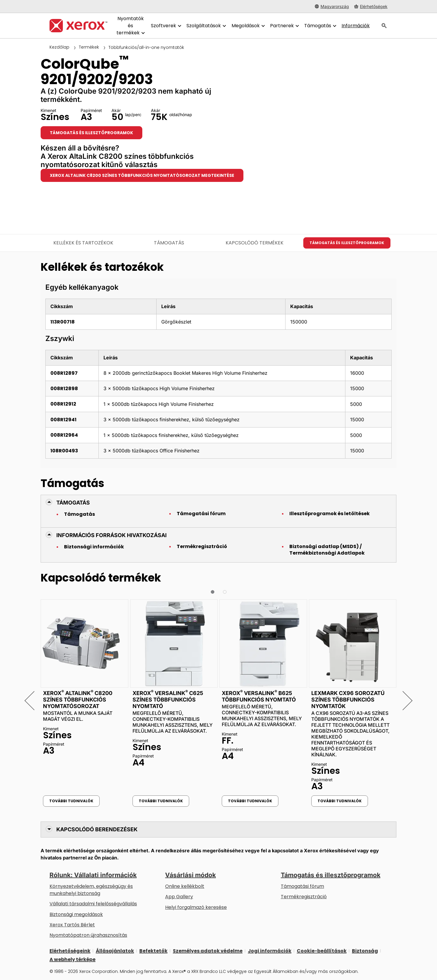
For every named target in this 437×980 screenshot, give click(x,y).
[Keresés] (384, 26)
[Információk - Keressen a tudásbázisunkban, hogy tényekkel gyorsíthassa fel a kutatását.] (356, 26)
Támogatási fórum (201, 514)
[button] (34, 700)
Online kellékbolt (185, 886)
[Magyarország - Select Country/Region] (332, 6)
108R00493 (64, 451)
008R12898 (64, 389)
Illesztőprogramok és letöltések (330, 514)
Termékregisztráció (202, 547)
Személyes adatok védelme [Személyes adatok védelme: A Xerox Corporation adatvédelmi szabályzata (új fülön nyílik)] (208, 951)
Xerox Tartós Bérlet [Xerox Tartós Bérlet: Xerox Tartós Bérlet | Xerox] (72, 925)
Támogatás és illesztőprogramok (331, 875)
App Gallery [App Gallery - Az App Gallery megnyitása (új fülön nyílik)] (179, 897)
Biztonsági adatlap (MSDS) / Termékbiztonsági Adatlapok (327, 550)
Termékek (89, 47)
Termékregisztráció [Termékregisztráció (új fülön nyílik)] (304, 897)
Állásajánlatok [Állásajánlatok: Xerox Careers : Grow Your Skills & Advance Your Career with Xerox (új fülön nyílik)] (115, 951)
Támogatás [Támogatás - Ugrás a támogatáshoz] (169, 243)
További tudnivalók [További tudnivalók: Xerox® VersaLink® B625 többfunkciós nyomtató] (250, 801)
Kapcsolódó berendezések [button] (97, 829)
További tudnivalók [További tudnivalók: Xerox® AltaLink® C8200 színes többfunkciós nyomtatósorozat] (71, 801)
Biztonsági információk (94, 547)
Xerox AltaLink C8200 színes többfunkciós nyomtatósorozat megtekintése (142, 175)
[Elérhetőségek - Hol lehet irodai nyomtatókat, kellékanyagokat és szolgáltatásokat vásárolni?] (371, 6)
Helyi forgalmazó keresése (196, 907)
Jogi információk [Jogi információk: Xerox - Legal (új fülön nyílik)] (270, 951)
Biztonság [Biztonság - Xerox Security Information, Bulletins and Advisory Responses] (365, 951)
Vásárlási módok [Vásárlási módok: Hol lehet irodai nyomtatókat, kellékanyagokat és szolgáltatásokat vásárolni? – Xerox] (190, 875)
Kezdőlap (59, 47)
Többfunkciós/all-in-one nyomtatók (146, 48)
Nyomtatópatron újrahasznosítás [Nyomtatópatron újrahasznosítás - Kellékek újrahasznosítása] (88, 935)
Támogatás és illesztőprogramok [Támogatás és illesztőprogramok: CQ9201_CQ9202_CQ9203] (91, 133)
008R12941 (63, 420)
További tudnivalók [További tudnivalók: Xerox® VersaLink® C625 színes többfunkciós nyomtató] (161, 801)
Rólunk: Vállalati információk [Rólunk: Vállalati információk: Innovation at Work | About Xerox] (93, 875)
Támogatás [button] (73, 503)
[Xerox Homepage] (78, 26)
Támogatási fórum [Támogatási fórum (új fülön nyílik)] (302, 886)
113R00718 (63, 322)
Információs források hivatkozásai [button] (111, 535)
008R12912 (63, 404)
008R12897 (64, 373)
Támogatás (79, 514)
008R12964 (64, 435)
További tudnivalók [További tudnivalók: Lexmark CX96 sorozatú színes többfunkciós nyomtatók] (340, 801)
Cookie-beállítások (322, 951)
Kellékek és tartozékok (83, 243)
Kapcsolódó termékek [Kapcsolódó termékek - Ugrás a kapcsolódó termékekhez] (255, 243)
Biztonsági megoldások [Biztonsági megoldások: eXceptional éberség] (76, 914)
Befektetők (153, 951)
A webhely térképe (72, 959)
